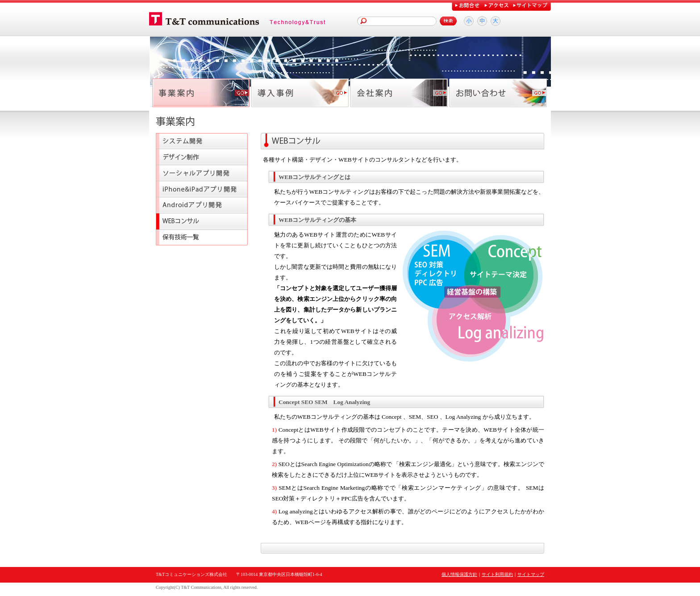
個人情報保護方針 (459, 574)
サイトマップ (531, 574)
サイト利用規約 (497, 574)
